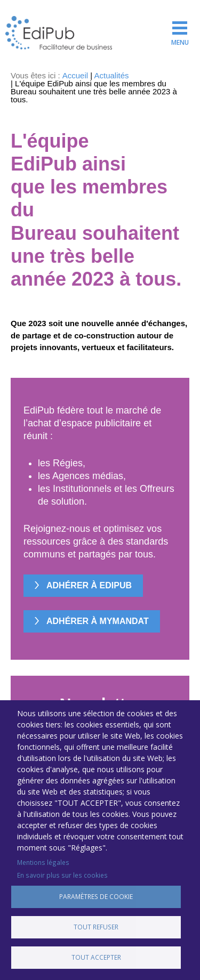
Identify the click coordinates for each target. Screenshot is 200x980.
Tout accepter (96, 957)
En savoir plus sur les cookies (62, 875)
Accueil (75, 75)
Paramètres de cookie (96, 896)
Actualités (112, 75)
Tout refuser (96, 927)
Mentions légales (43, 862)
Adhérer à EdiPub (89, 585)
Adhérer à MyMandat (98, 621)
